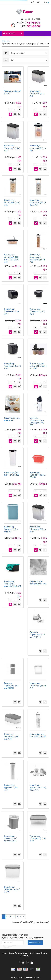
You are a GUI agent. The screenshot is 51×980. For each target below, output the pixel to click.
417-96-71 (29, 23)
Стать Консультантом (19, 953)
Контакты (25, 956)
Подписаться (35, 943)
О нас (5, 953)
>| (24, 917)
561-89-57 (31, 26)
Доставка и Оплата (39, 953)
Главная (5, 41)
